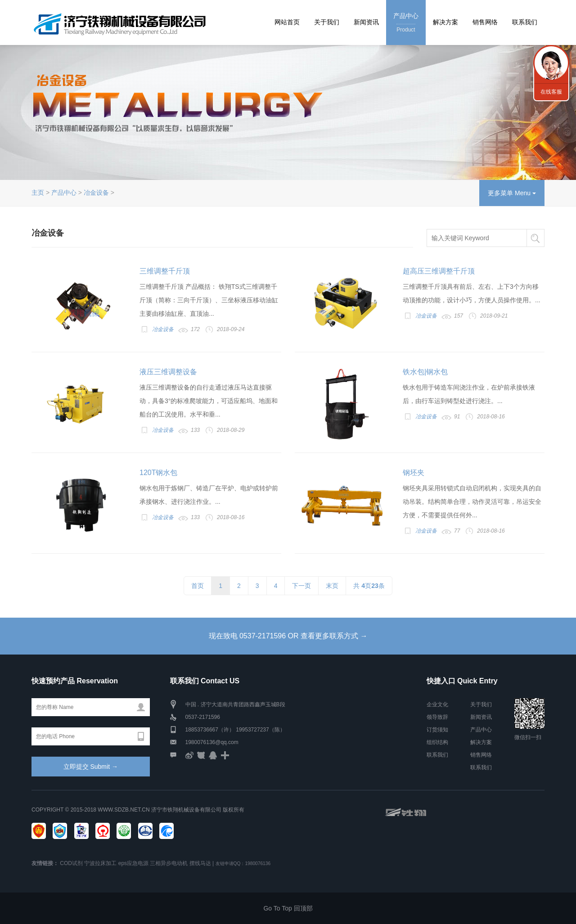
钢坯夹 (414, 473)
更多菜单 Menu (512, 193)
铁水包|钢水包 (425, 372)
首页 (198, 586)
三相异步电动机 (169, 863)
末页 (332, 586)
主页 (38, 193)
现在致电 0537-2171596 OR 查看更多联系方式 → (288, 636)
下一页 (301, 586)
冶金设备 (96, 193)
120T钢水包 (158, 473)
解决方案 (445, 22)
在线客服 (551, 92)
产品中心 (406, 23)
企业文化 (437, 704)
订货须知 (437, 730)
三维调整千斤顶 (165, 271)
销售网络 (485, 22)
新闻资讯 (366, 22)
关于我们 (327, 22)
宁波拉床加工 (100, 863)
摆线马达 (200, 863)
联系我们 (525, 22)
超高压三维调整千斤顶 (439, 271)
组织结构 (437, 742)
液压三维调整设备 (168, 372)
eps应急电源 (133, 863)
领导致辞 (437, 717)
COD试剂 (71, 863)
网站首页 (287, 22)
